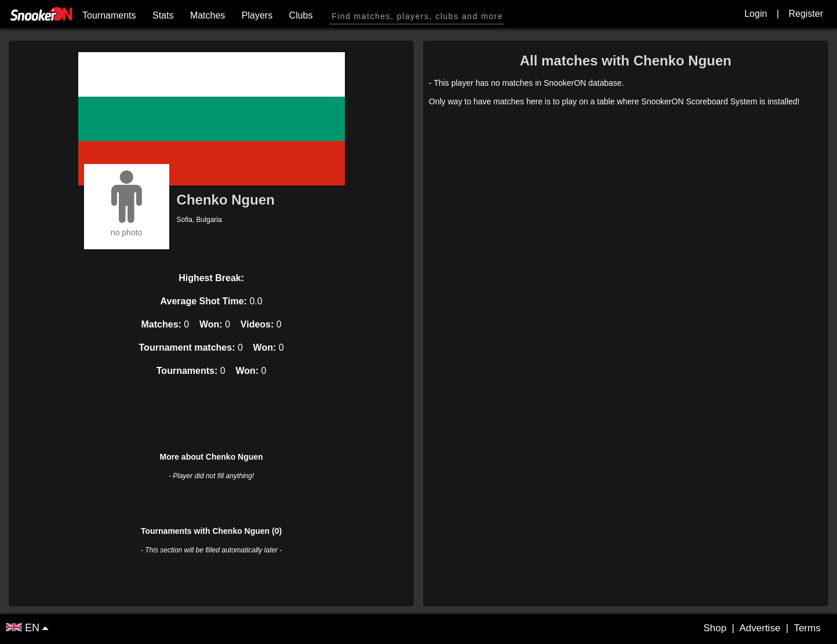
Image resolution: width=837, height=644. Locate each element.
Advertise (760, 628)
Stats (163, 15)
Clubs (301, 15)
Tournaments (109, 15)
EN (24, 628)
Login (756, 14)
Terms (807, 628)
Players (257, 15)
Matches (208, 15)
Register (806, 14)
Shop (715, 628)
